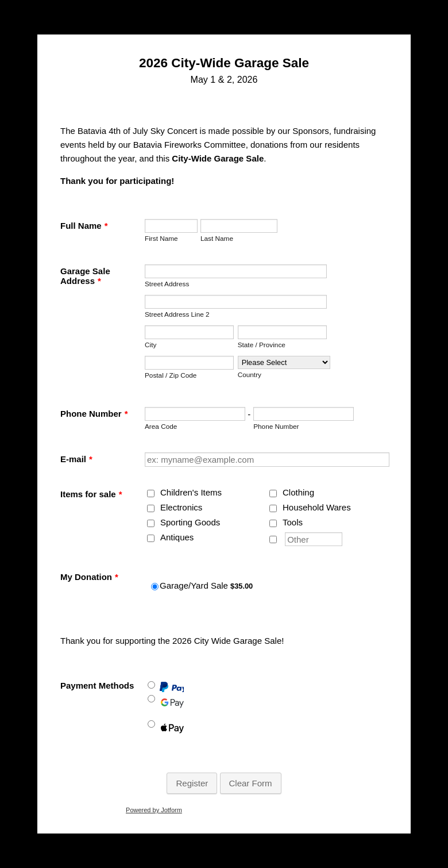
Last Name (217, 238)
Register (192, 783)
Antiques (177, 537)
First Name (161, 238)
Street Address (167, 284)
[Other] (273, 539)
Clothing (298, 492)
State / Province (262, 345)
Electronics (181, 507)
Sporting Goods (190, 522)
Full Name (84, 226)
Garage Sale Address (85, 276)
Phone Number (94, 414)
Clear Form (251, 783)
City (150, 345)
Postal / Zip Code (171, 375)
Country (250, 375)
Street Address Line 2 (177, 314)
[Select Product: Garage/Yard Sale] (155, 587)
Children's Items (191, 492)
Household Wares (317, 507)
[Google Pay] (151, 699)
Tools (293, 522)
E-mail (76, 459)
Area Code (161, 426)
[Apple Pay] (151, 724)
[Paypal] (151, 685)
